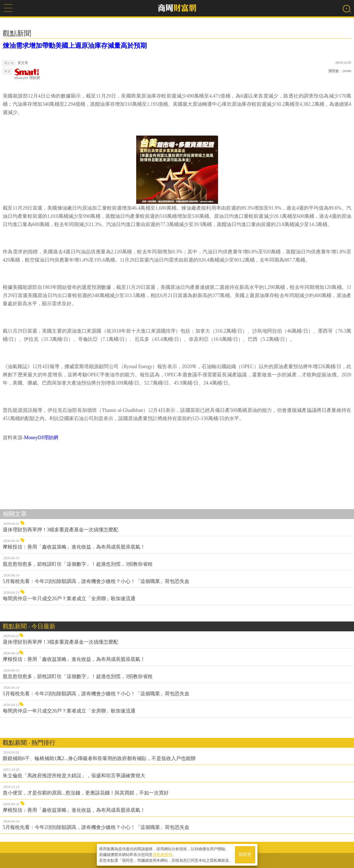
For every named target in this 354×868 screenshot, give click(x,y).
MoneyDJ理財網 (41, 438)
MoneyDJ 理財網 (27, 74)
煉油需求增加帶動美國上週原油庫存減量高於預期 (75, 46)
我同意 (245, 855)
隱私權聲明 (163, 855)
